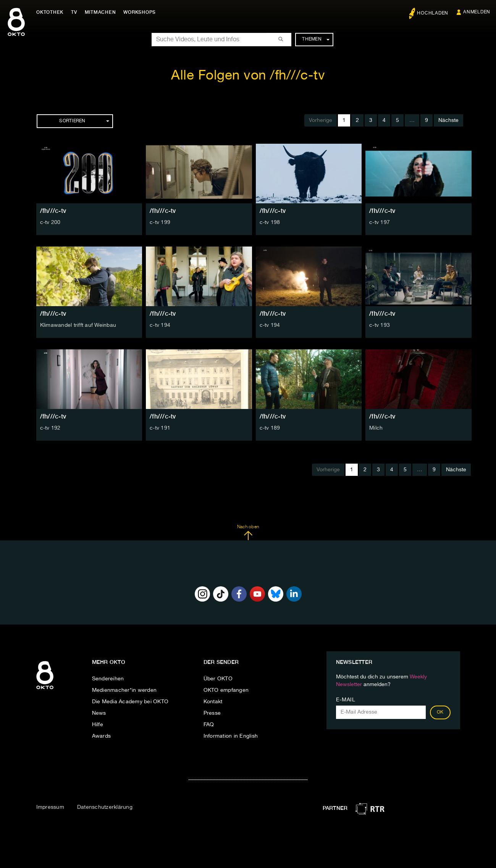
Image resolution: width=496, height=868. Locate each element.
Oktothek (50, 12)
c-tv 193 (380, 325)
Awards (102, 736)
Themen (316, 39)
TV (74, 12)
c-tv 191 (160, 428)
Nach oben (248, 532)
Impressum (50, 807)
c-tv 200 (50, 222)
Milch (376, 428)
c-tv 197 (380, 222)
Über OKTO (218, 679)
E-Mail (346, 700)
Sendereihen (108, 679)
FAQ (209, 725)
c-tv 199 (160, 222)
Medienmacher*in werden (124, 690)
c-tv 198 (270, 222)
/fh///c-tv (53, 211)
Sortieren (84, 121)
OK (440, 712)
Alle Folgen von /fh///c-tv (248, 76)
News (99, 713)
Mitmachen (100, 12)
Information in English (231, 736)
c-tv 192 (50, 428)
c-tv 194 (160, 325)
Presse (212, 713)
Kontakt (213, 702)
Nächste (448, 120)
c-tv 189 (270, 428)
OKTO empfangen (226, 690)
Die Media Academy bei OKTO (130, 702)
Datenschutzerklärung (105, 807)
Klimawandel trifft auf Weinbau (78, 325)
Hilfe (98, 725)
